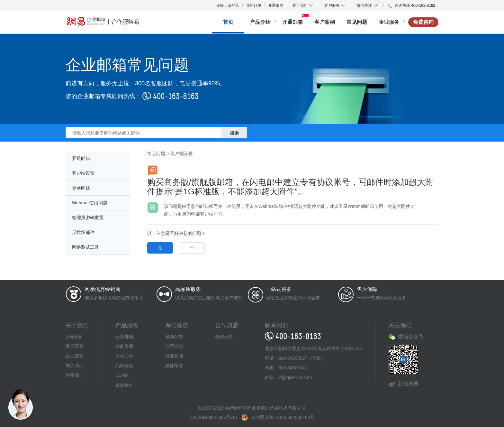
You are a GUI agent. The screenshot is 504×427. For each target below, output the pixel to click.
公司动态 (174, 346)
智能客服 (124, 346)
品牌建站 (124, 366)
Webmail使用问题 (90, 203)
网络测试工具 (85, 247)
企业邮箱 (124, 337)
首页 (228, 22)
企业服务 (389, 22)
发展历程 (75, 346)
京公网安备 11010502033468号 (283, 417)
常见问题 (357, 22)
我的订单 (254, 5)
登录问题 (81, 188)
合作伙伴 (224, 337)
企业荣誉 (75, 356)
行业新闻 (174, 356)
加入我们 (75, 366)
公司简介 (75, 337)
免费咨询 (423, 22)
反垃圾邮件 (83, 232)
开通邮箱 (276, 5)
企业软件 (124, 385)
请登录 (233, 5)
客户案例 (325, 22)
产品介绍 (260, 22)
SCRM (122, 375)
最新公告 (174, 337)
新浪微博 (408, 384)
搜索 (234, 133)
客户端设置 (83, 173)
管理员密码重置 (88, 218)
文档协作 (124, 356)
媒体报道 (174, 366)
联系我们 (75, 375)
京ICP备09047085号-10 (213, 417)
